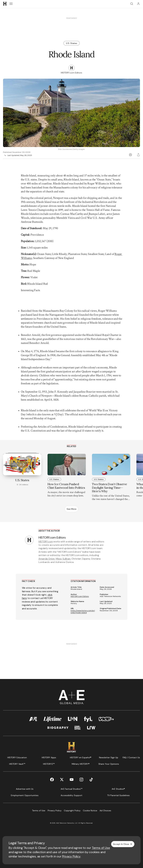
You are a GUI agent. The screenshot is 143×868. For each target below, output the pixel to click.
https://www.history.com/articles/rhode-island (83, 612)
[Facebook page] (52, 780)
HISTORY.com (46, 542)
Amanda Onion (47, 559)
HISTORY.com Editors (80, 596)
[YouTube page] (72, 780)
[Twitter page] (62, 780)
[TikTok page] (91, 780)
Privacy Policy (71, 856)
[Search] (132, 4)
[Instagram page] (81, 780)
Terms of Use (101, 848)
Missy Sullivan (63, 559)
